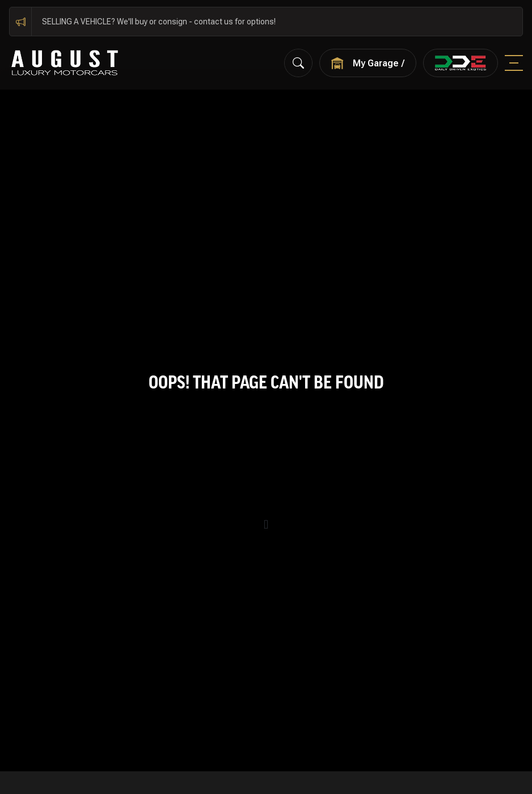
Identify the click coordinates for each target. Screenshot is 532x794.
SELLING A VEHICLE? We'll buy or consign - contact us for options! (159, 22)
